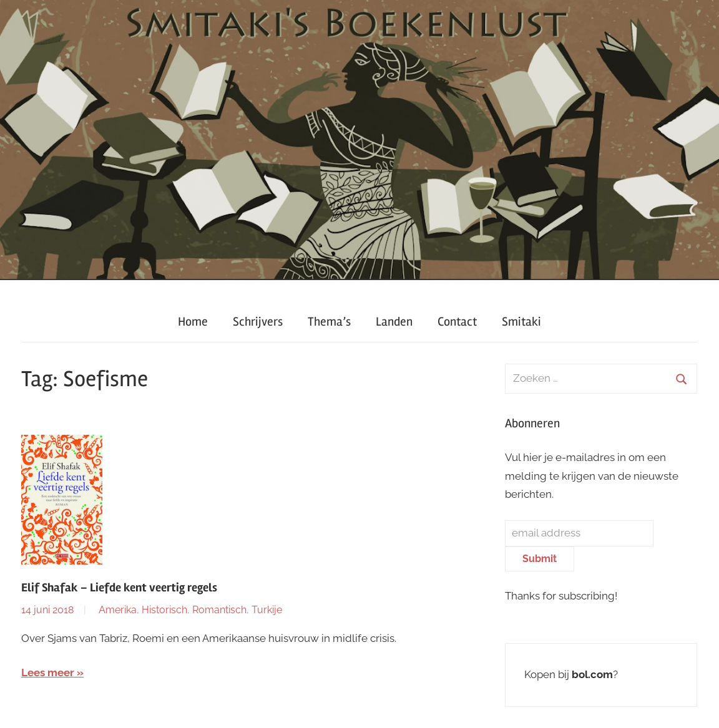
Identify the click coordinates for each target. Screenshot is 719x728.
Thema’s (329, 322)
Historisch (164, 610)
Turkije (267, 610)
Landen (394, 322)
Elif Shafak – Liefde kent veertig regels (119, 588)
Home (193, 322)
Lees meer (48, 672)
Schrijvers (258, 322)
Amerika (118, 610)
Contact (457, 322)
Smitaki (521, 322)
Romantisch (219, 610)
